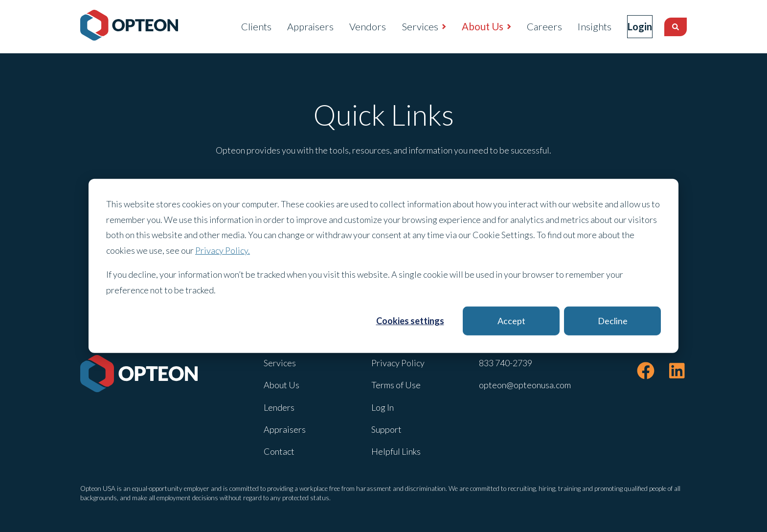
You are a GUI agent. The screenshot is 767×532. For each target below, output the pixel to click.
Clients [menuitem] (236, 26)
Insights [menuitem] (574, 26)
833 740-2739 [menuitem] (506, 363)
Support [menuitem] (386, 429)
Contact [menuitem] (279, 451)
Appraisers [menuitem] (290, 26)
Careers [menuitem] (524, 26)
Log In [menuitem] (383, 407)
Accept (511, 321)
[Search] (676, 27)
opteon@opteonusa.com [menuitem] (525, 385)
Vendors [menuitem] (347, 26)
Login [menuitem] (630, 26)
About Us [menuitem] (462, 26)
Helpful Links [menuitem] (396, 451)
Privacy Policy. (223, 250)
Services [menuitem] (399, 26)
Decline (613, 321)
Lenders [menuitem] (279, 407)
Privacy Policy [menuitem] (398, 363)
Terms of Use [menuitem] (396, 385)
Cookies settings (410, 321)
